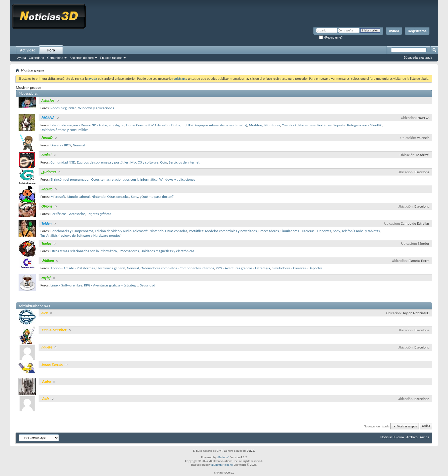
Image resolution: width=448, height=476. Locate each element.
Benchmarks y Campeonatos (72, 231)
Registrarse (417, 31)
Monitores (272, 125)
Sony (135, 197)
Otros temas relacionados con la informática (124, 179)
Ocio (164, 162)
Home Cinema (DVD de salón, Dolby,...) (155, 125)
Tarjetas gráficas (99, 214)
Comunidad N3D (63, 162)
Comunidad (55, 58)
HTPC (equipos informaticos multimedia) (217, 125)
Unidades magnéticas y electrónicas (167, 251)
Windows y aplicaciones (96, 108)
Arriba (426, 426)
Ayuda (394, 31)
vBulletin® (223, 457)
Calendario (36, 58)
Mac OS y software (144, 162)
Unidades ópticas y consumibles (65, 130)
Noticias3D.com (392, 437)
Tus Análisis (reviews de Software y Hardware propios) (81, 235)
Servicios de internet (184, 162)
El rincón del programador (70, 179)
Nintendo (98, 197)
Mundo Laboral (78, 197)
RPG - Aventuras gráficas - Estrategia (243, 268)
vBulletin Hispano (222, 465)
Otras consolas (118, 197)
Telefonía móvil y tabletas (361, 231)
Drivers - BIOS (61, 145)
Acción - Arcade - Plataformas (73, 268)
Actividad (28, 50)
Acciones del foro (81, 58)
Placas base (307, 125)
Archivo (412, 437)
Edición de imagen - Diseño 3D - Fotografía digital (87, 125)
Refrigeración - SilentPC (365, 125)
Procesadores (269, 231)
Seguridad (69, 108)
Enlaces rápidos (111, 58)
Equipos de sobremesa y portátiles (103, 162)
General (79, 145)
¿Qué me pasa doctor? (157, 197)
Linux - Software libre (66, 285)
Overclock (289, 125)
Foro (51, 50)
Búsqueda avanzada (418, 57)
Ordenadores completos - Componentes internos (177, 268)
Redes (55, 108)
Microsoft (58, 197)
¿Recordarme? (331, 38)
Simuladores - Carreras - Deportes (306, 231)
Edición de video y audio (113, 231)
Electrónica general (111, 268)
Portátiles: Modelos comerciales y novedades (223, 231)
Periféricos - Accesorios (68, 214)
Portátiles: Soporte (331, 125)
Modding (256, 125)
